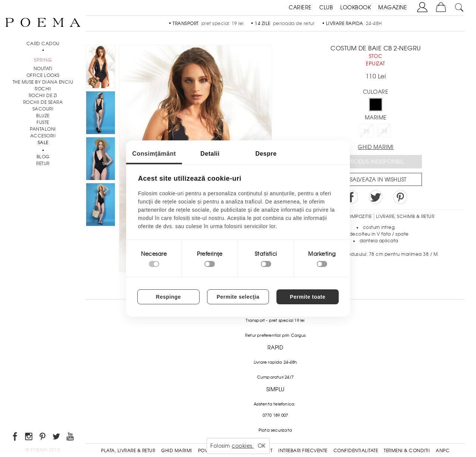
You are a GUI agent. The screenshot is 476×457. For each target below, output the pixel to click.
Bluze (43, 116)
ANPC (443, 451)
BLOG (43, 157)
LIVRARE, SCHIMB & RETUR (405, 217)
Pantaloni (43, 129)
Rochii (43, 89)
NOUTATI (43, 69)
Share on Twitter (376, 197)
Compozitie (358, 217)
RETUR (43, 164)
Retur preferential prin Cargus (275, 335)
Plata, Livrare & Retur (128, 451)
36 (367, 131)
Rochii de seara (43, 102)
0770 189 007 (275, 415)
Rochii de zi (43, 96)
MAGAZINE (393, 7)
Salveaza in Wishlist (378, 180)
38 (384, 131)
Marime (376, 118)
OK (262, 446)
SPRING (43, 60)
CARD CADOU (43, 44)
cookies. (243, 446)
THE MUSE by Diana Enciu (43, 82)
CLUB (326, 7)
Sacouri (43, 109)
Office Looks (43, 75)
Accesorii (43, 136)
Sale (43, 143)
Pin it (400, 197)
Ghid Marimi (177, 451)
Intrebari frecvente (303, 451)
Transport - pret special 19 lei (275, 320)
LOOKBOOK (356, 7)
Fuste (43, 122)
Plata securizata (275, 430)
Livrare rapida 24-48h (275, 362)
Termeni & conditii (407, 451)
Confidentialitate (356, 451)
